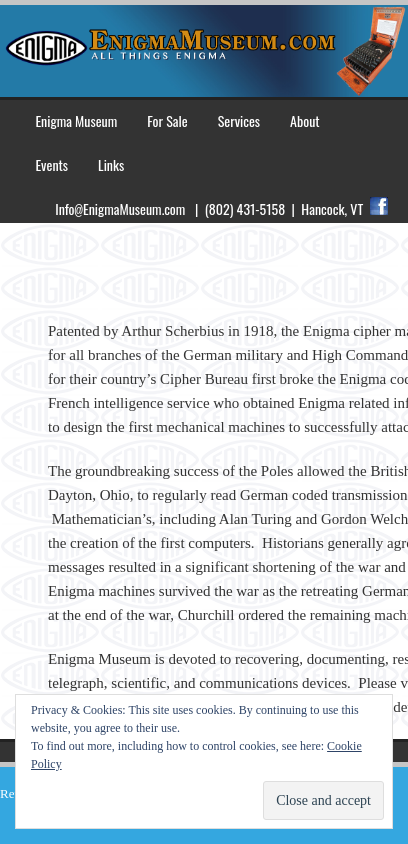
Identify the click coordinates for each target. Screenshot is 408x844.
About (305, 120)
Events (51, 164)
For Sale (167, 120)
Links (111, 164)
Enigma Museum (76, 120)
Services (239, 120)
